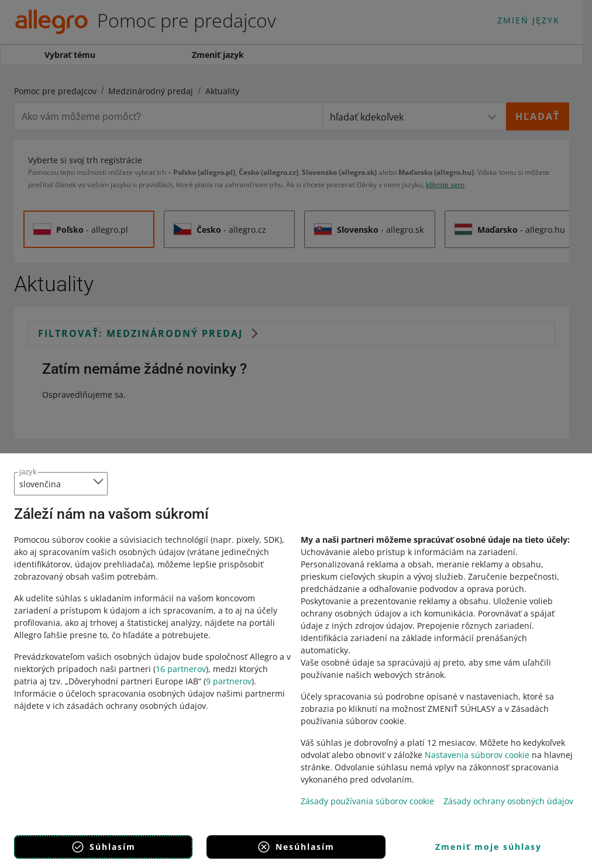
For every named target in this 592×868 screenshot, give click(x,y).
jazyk (28, 471)
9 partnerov (229, 681)
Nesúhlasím (296, 847)
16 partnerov (181, 669)
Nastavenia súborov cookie (477, 755)
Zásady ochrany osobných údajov (508, 801)
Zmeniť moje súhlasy (488, 847)
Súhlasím (103, 847)
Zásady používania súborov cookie (367, 801)
